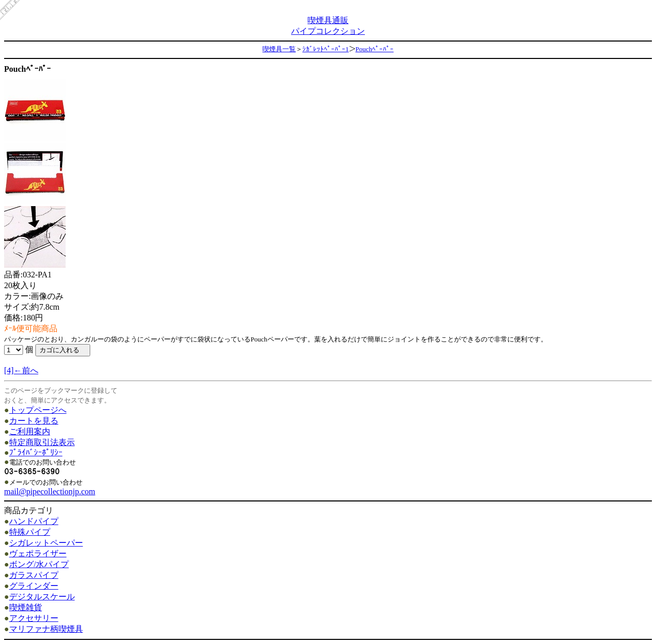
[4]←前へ (21, 370)
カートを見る (34, 421)
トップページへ (38, 410)
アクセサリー (34, 618)
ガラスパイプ (34, 575)
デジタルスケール (42, 597)
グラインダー (34, 586)
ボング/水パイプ (39, 564)
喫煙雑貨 (26, 607)
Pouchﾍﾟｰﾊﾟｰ (375, 49)
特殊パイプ (30, 532)
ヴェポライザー (38, 554)
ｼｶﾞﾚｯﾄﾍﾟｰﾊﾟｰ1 (326, 49)
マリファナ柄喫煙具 (46, 629)
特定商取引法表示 (42, 442)
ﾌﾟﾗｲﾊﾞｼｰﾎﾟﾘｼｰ (36, 452)
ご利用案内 (30, 431)
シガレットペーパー (46, 543)
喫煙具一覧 (279, 49)
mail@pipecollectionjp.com (50, 491)
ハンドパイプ (34, 521)
